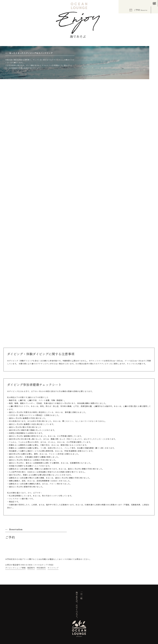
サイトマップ (53, 568)
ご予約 (138, 10)
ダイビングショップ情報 (15, 568)
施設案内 (31, 568)
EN (5, 4)
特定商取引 (41, 568)
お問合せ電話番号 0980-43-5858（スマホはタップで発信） (30, 565)
